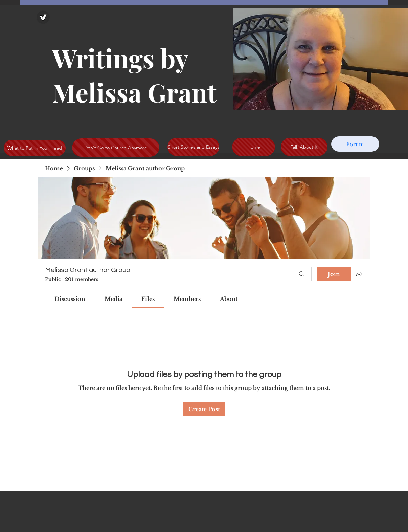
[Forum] (355, 144)
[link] (70, 299)
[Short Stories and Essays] (193, 147)
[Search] (302, 274)
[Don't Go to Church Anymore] (116, 148)
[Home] (254, 147)
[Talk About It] (304, 147)
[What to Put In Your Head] (35, 148)
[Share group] (359, 274)
